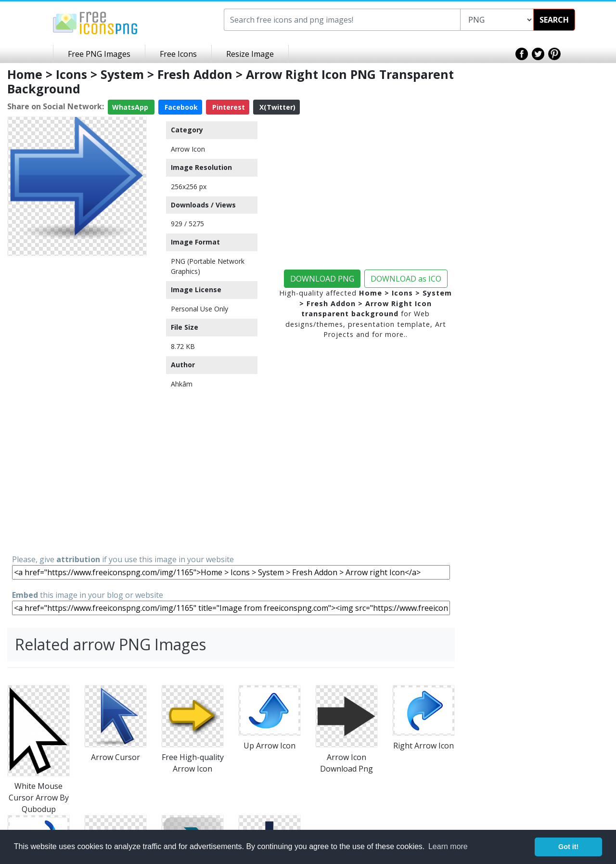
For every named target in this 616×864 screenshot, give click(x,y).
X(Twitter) (276, 107)
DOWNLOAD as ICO (406, 279)
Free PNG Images (99, 54)
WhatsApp (131, 107)
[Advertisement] (77, 404)
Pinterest (228, 107)
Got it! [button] (568, 847)
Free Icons (178, 54)
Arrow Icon (188, 149)
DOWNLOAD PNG (322, 279)
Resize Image (250, 54)
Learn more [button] (448, 846)
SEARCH (554, 20)
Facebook (180, 107)
